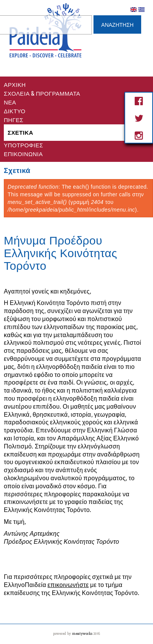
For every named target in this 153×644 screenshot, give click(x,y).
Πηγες (14, 119)
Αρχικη (15, 84)
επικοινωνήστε (68, 585)
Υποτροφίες (23, 145)
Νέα (10, 102)
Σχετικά (20, 132)
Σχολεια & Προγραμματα (42, 93)
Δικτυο (15, 111)
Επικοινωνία (23, 153)
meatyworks (83, 634)
